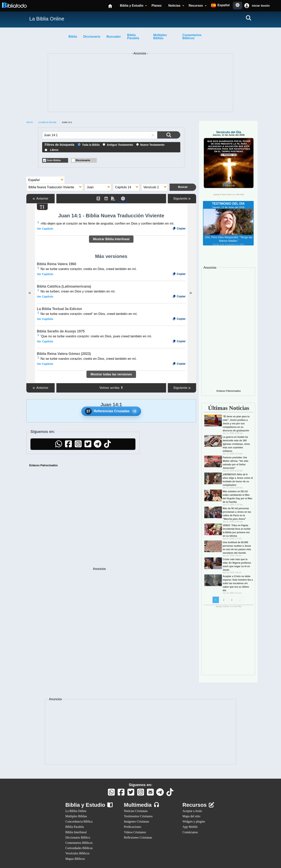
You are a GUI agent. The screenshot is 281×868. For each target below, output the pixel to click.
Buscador (114, 37)
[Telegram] (98, 446)
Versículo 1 (151, 187)
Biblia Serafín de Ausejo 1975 (61, 331)
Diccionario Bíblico (78, 837)
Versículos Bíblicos (77, 853)
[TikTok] (107, 446)
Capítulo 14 (123, 187)
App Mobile (190, 827)
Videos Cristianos (135, 832)
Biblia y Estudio (132, 6)
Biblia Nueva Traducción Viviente (51, 187)
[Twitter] (88, 446)
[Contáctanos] (150, 794)
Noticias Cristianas (136, 811)
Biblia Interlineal (76, 832)
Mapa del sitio (191, 816)
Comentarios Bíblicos (192, 37)
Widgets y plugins (194, 821)
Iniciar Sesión (261, 6)
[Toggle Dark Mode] (238, 5)
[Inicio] (110, 6)
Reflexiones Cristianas (138, 837)
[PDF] (115, 199)
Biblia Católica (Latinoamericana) (64, 286)
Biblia (73, 37)
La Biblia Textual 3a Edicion (59, 309)
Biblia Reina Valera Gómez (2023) (64, 354)
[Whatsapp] (111, 794)
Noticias (174, 6)
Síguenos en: (140, 785)
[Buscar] (248, 18)
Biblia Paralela (133, 37)
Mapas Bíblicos (75, 859)
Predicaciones (133, 827)
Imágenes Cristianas (136, 821)
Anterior (40, 199)
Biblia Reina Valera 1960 (56, 264)
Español (34, 180)
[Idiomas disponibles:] (220, 5)
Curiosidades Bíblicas (79, 848)
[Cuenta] (247, 6)
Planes (157, 6)
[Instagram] (78, 446)
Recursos (196, 6)
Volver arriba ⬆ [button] (111, 388)
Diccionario (92, 37)
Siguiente (182, 199)
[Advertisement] (140, 84)
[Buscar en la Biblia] (169, 135)
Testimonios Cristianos (138, 816)
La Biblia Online (47, 122)
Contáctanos (190, 832)
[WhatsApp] (59, 446)
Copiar (179, 228)
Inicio (30, 122)
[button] (257, 6)
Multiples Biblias (160, 37)
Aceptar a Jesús (192, 811)
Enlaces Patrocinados (44, 465)
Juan (90, 187)
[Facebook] (68, 446)
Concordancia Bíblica (79, 821)
